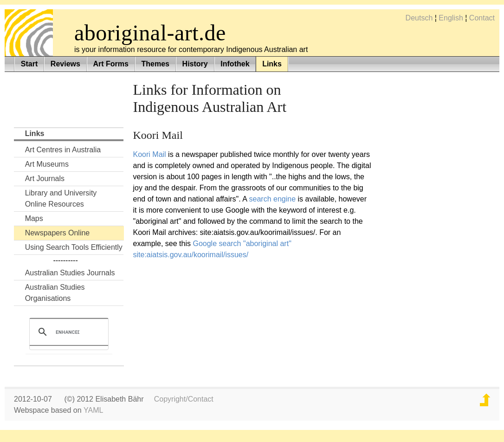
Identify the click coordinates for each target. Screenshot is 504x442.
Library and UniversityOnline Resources (61, 198)
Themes (155, 64)
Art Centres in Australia (63, 150)
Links (272, 64)
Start (29, 64)
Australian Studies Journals (70, 273)
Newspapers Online (58, 233)
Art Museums (47, 164)
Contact (482, 18)
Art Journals (45, 179)
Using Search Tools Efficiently (74, 247)
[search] (68, 332)
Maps (34, 218)
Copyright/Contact (184, 399)
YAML (93, 410)
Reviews (65, 64)
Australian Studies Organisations (55, 293)
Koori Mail (150, 154)
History (195, 64)
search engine (273, 199)
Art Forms (110, 64)
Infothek (235, 64)
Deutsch (419, 18)
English (451, 18)
